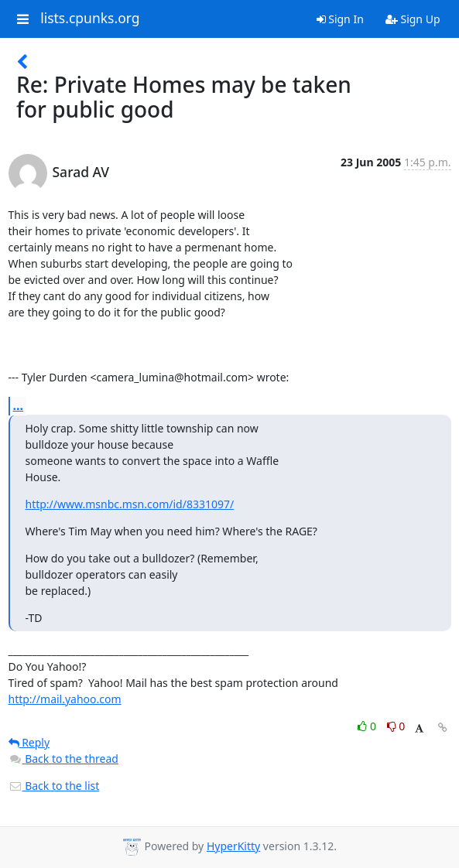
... (19, 405)
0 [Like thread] (368, 726)
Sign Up (413, 19)
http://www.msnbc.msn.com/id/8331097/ (130, 504)
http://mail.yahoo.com (65, 699)
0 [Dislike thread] (396, 726)
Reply (29, 742)
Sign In (340, 19)
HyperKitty (233, 846)
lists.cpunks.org (90, 19)
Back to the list (54, 786)
